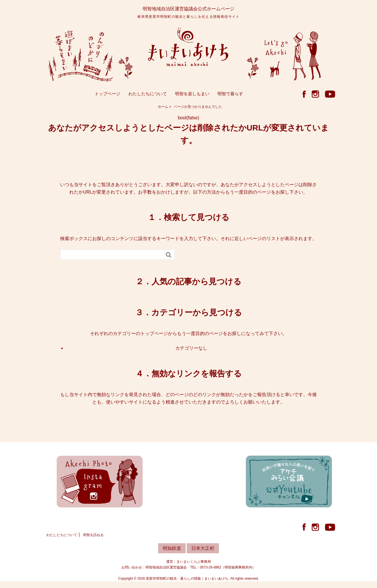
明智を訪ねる (93, 536)
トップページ (107, 95)
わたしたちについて (148, 95)
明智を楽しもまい (192, 95)
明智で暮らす (230, 95)
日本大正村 (203, 549)
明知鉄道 (172, 549)
